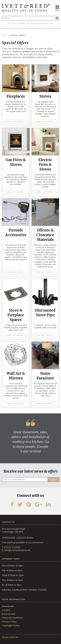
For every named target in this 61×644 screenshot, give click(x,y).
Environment (9, 614)
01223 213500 (17, 23)
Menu (57, 8)
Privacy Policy (9, 622)
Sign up (53, 480)
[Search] (30, 18)
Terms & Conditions (12, 618)
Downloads (8, 606)
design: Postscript (10, 637)
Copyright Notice (11, 625)
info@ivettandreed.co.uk (41, 23)
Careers (6, 610)
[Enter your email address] (30, 480)
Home (5, 35)
